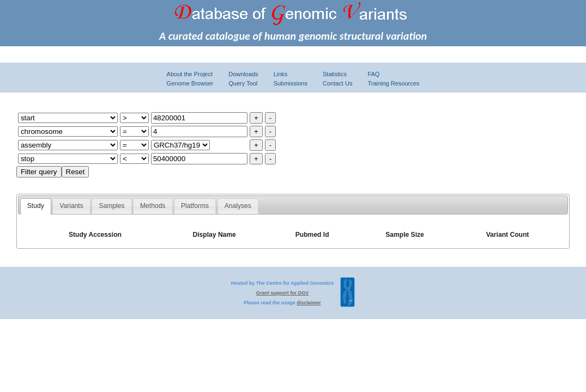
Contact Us (337, 83)
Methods (153, 206)
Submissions (291, 83)
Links (281, 74)
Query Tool (243, 83)
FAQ (373, 74)
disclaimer (309, 303)
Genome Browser (190, 83)
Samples (111, 206)
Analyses (238, 206)
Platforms (195, 206)
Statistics (335, 74)
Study (36, 206)
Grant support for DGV (283, 293)
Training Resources (393, 83)
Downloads (243, 74)
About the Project (190, 74)
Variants (71, 206)
